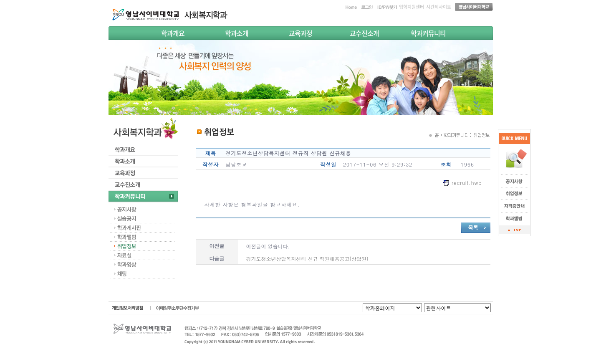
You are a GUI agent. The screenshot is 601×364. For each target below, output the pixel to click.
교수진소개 (364, 33)
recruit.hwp (467, 183)
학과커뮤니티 (428, 33)
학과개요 (173, 33)
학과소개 (237, 33)
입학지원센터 (412, 7)
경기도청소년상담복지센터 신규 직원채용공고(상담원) (307, 259)
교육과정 (300, 33)
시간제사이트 (439, 7)
